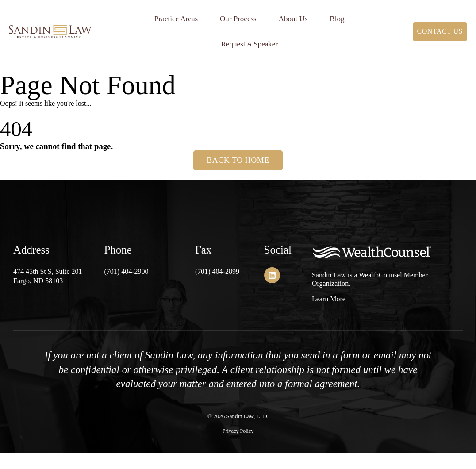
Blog (337, 19)
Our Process (238, 19)
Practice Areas (176, 19)
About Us (293, 19)
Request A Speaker (250, 44)
